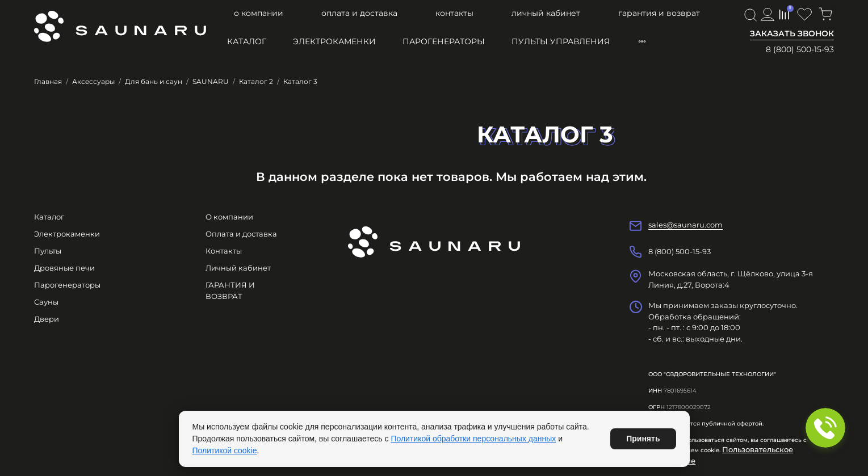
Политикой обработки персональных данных (473, 439)
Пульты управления (561, 41)
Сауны (46, 302)
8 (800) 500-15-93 (800, 49)
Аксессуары (93, 81)
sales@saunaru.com (685, 225)
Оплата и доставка (359, 13)
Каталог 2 (256, 81)
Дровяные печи (64, 268)
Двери (47, 319)
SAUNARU (211, 81)
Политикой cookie (225, 450)
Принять (643, 439)
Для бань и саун (154, 81)
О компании (259, 13)
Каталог (247, 41)
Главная (48, 81)
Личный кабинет (546, 13)
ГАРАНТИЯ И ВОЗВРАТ (659, 13)
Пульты (48, 251)
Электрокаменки (334, 41)
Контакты (454, 13)
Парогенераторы (444, 41)
